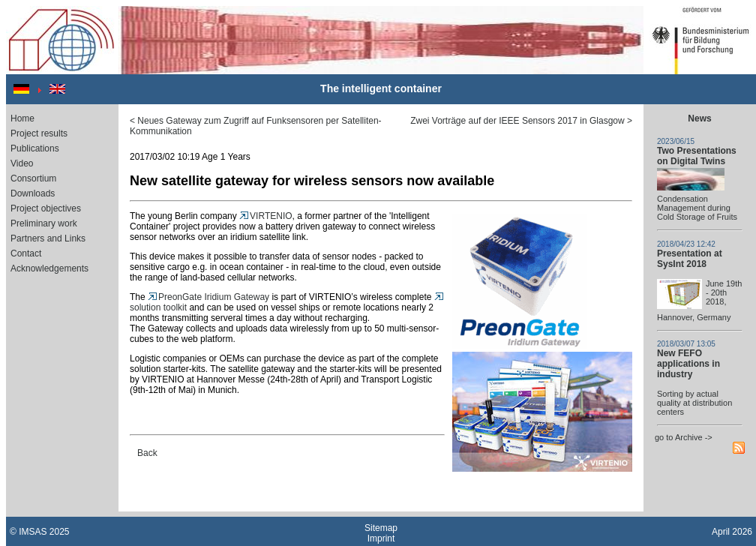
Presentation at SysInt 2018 (690, 259)
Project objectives (46, 208)
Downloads (33, 193)
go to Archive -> (684, 437)
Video (22, 163)
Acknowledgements (49, 268)
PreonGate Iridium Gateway (208, 297)
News (699, 118)
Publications (35, 148)
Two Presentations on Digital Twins (697, 156)
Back (147, 453)
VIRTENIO (265, 216)
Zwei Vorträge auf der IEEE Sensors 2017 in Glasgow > (521, 121)
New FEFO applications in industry (688, 364)
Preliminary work (44, 223)
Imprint (381, 538)
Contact (26, 253)
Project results (39, 133)
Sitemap (381, 528)
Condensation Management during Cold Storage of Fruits (697, 208)
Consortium (33, 178)
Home (22, 118)
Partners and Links (48, 238)
